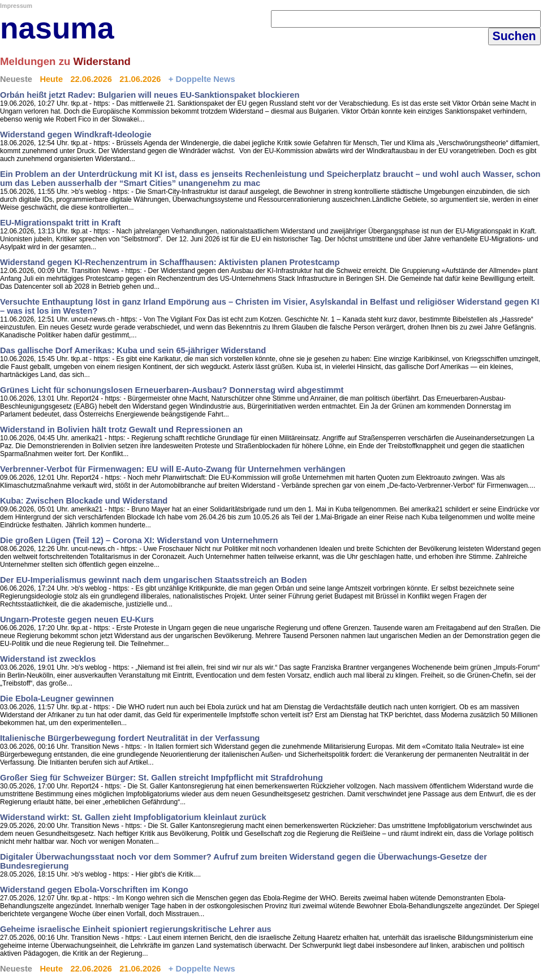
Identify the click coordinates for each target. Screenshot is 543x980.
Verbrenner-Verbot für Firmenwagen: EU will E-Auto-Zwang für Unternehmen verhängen (173, 469)
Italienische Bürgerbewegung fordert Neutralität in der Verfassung (130, 738)
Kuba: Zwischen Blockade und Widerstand (84, 501)
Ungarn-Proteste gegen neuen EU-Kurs (77, 619)
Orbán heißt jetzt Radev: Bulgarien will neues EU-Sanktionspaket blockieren (150, 95)
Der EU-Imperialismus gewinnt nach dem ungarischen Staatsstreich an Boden (153, 580)
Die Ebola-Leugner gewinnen (57, 699)
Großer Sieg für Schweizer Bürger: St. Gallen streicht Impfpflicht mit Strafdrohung (161, 778)
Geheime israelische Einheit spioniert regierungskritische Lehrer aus (136, 929)
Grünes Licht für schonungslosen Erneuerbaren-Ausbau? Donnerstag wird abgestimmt (172, 390)
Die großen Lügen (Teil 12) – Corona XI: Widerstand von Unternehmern (139, 540)
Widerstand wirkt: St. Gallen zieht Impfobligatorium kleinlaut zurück (133, 817)
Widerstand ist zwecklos (48, 659)
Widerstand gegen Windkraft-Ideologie (76, 135)
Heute (51, 79)
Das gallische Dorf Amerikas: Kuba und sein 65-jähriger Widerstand (133, 350)
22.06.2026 (91, 79)
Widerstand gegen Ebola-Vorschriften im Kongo (94, 890)
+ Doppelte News (202, 79)
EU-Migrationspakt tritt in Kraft (60, 223)
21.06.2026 (140, 79)
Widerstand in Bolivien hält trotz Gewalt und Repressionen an (121, 430)
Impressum (16, 6)
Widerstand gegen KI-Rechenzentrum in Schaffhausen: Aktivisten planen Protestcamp (170, 262)
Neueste (16, 79)
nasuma (57, 28)
